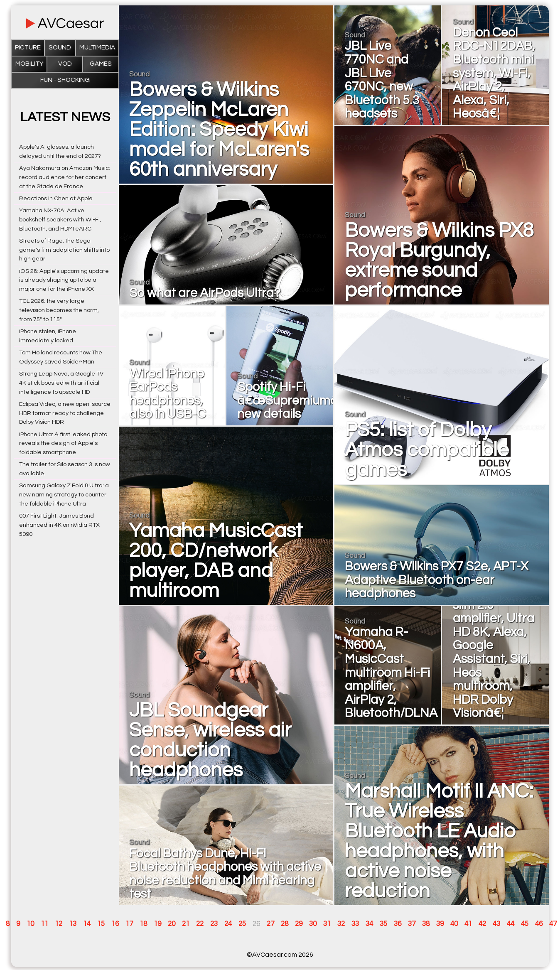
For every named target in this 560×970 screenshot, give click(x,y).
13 (73, 924)
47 (553, 924)
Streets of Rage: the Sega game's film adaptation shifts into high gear (64, 250)
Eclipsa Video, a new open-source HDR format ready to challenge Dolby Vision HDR (65, 413)
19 (157, 924)
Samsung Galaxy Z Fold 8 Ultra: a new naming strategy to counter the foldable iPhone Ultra (64, 495)
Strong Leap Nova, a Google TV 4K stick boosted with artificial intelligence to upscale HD (61, 383)
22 (200, 924)
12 (59, 924)
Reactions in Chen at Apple (56, 198)
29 (299, 924)
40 (454, 924)
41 (468, 924)
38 (426, 924)
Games (101, 64)
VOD (65, 64)
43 (496, 924)
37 (412, 924)
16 (115, 924)
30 (313, 924)
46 (539, 924)
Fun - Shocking (65, 80)
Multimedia (97, 48)
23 (214, 924)
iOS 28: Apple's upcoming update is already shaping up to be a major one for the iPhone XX (64, 280)
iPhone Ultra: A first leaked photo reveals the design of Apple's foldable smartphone (63, 443)
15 (101, 924)
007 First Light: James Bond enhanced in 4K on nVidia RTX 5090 (59, 525)
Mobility (29, 64)
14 (87, 924)
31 (327, 924)
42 (482, 924)
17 (129, 924)
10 (30, 924)
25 (242, 924)
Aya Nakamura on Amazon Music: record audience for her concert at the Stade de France (65, 177)
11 (44, 924)
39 (440, 924)
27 (270, 924)
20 (172, 924)
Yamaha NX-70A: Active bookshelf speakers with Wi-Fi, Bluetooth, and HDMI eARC (60, 220)
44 (511, 924)
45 (525, 924)
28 (285, 924)
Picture (28, 48)
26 (256, 924)
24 (228, 924)
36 (398, 924)
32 (341, 924)
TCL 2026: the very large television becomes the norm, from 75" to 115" (59, 310)
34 (369, 924)
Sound (60, 48)
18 (143, 924)
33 (355, 924)
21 (186, 924)
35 (383, 924)
